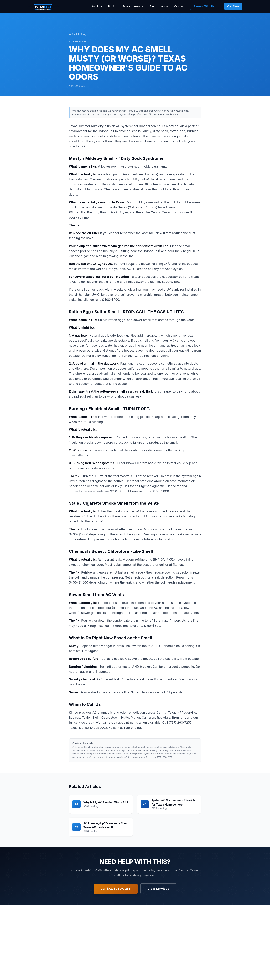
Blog (153, 6)
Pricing (113, 6)
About (165, 6)
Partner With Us (204, 6)
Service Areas (133, 6)
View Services (158, 889)
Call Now (233, 6)
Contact (179, 6)
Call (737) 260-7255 (116, 889)
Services (97, 6)
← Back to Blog (78, 34)
